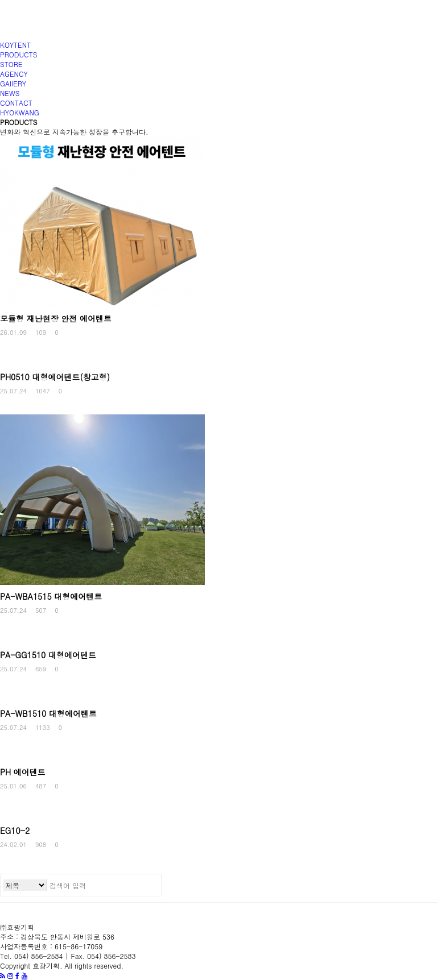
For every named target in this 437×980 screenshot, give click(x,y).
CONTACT (16, 103)
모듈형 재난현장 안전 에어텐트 (56, 318)
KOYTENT (15, 45)
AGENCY (14, 74)
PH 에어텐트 (23, 772)
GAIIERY (13, 83)
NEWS (10, 93)
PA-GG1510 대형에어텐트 (48, 655)
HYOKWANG (20, 112)
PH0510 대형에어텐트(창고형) (55, 377)
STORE (11, 64)
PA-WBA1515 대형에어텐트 (51, 596)
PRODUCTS (18, 54)
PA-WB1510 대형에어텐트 (48, 713)
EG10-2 (15, 830)
